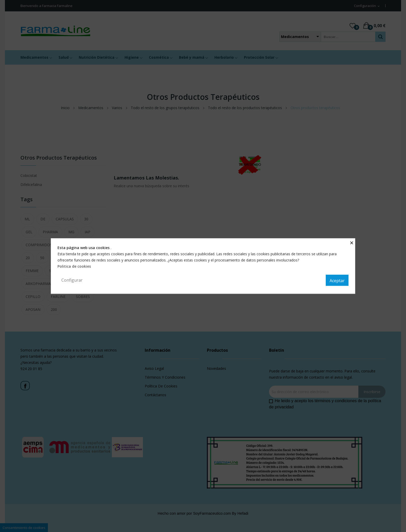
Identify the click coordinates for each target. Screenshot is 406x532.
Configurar (72, 280)
